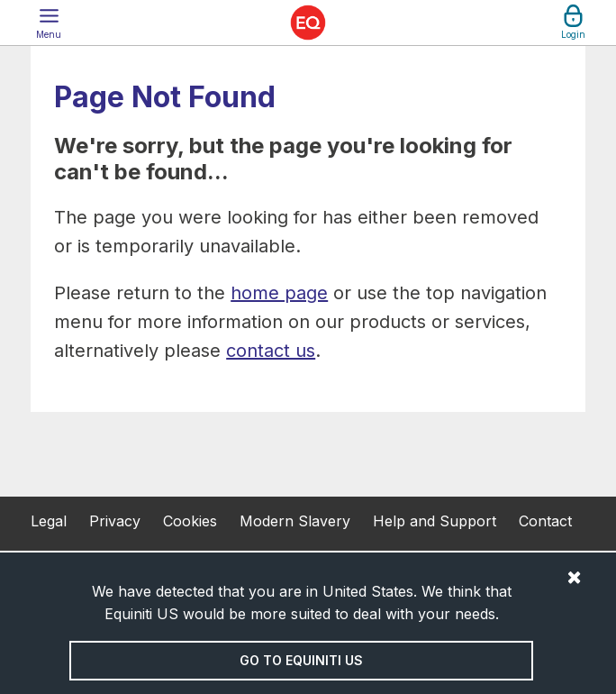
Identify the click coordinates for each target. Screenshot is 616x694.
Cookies (190, 521)
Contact (545, 521)
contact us (271, 351)
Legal (49, 521)
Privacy (115, 521)
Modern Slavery (295, 521)
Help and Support (435, 521)
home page (279, 293)
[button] (49, 23)
